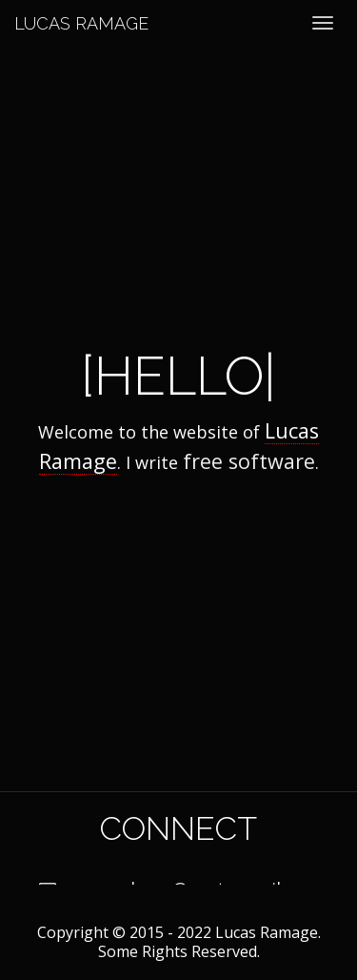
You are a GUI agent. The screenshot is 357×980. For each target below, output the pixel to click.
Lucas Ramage (81, 23)
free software (249, 461)
